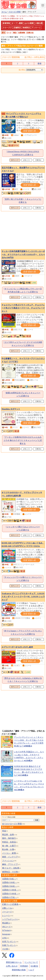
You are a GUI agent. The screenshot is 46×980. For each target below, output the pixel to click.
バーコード (7, 912)
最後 (39, 64)
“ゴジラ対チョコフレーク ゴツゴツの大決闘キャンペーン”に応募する (23, 344)
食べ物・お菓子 (9, 846)
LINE (4, 938)
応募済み (38, 160)
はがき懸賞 (29, 23)
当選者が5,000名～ (10, 894)
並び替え (22, 70)
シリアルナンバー (10, 919)
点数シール (7, 908)
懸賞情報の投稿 (19, 970)
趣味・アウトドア (10, 864)
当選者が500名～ (9, 886)
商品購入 (6, 923)
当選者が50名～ (9, 879)
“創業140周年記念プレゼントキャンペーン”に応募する (23, 394)
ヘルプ (31, 970)
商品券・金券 (8, 835)
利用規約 (24, 966)
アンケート (36, 28)
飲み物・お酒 (8, 849)
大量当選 (39, 23)
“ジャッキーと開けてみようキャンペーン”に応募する (23, 528)
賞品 (15, 33)
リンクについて (31, 962)
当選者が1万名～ (9, 897)
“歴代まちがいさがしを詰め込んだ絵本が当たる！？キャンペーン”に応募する (23, 680)
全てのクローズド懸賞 (12, 824)
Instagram (6, 934)
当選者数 (22, 33)
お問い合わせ (12, 966)
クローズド (7, 28)
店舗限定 (17, 28)
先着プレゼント (9, 945)
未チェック (15, 160)
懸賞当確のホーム (14, 962)
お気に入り (27, 160)
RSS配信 (34, 966)
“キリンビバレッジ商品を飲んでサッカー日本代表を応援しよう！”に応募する (23, 290)
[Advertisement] (23, 93)
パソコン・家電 (9, 853)
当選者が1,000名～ (10, 890)
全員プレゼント (9, 942)
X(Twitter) (6, 930)
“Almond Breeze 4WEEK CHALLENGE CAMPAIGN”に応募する (23, 153)
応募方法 (30, 33)
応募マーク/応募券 (10, 904)
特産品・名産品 (9, 842)
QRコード (6, 927)
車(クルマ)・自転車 (11, 868)
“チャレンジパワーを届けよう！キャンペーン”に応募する (23, 579)
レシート (6, 916)
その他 (5, 949)
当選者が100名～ (9, 882)
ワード (9, 33)
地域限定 (26, 28)
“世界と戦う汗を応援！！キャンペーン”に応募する (23, 201)
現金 (4, 831)
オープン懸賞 (17, 23)
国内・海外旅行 (9, 838)
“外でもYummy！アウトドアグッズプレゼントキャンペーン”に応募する (23, 632)
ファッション (8, 861)
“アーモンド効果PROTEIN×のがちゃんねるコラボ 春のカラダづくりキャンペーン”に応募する (23, 440)
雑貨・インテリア (10, 857)
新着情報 (6, 23)
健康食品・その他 (10, 872)
